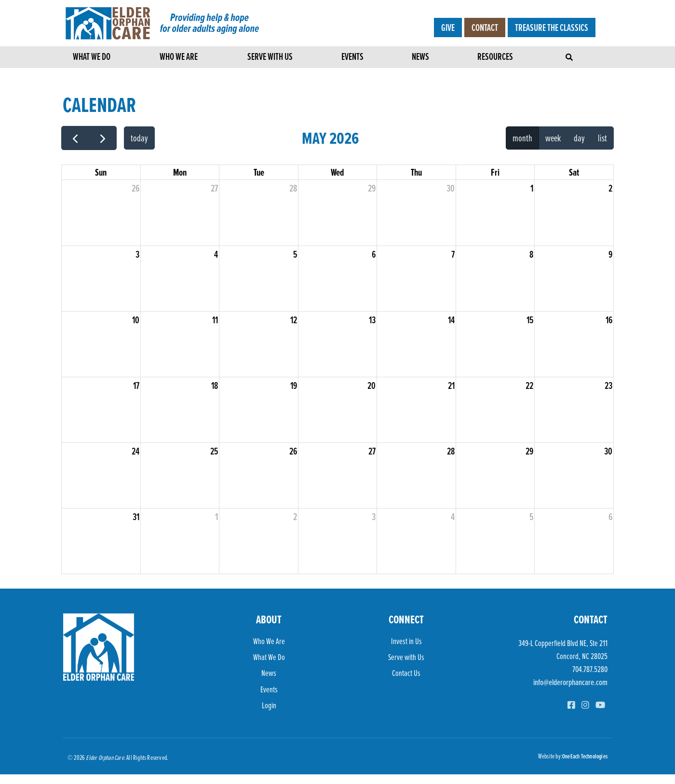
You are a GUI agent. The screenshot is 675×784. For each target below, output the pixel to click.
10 (136, 320)
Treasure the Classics (552, 28)
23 (608, 385)
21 (451, 385)
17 (136, 385)
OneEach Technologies (585, 756)
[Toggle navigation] (570, 55)
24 (135, 451)
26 (135, 188)
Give (448, 28)
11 (215, 320)
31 (136, 517)
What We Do (92, 58)
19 (294, 385)
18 (215, 385)
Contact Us (406, 673)
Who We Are (179, 58)
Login (269, 705)
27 (214, 188)
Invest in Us (406, 641)
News (420, 58)
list (602, 138)
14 (451, 320)
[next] (103, 138)
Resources (495, 58)
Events (352, 58)
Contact (485, 28)
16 (609, 320)
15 (530, 320)
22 (529, 385)
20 (371, 385)
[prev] (75, 138)
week (553, 138)
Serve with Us (270, 58)
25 (214, 451)
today (139, 138)
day (579, 138)
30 (451, 188)
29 (372, 188)
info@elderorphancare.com (570, 682)
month (522, 138)
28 (293, 188)
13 (372, 320)
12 (294, 320)
